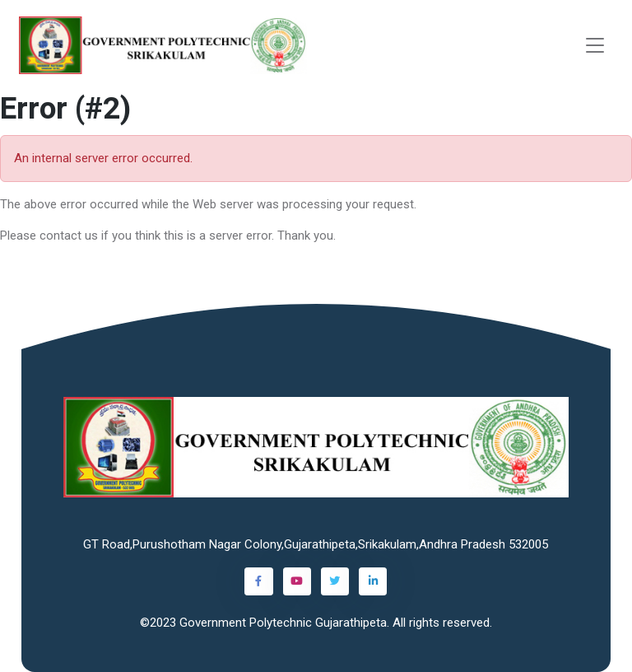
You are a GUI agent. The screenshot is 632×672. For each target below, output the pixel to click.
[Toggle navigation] (595, 46)
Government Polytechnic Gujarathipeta (283, 623)
